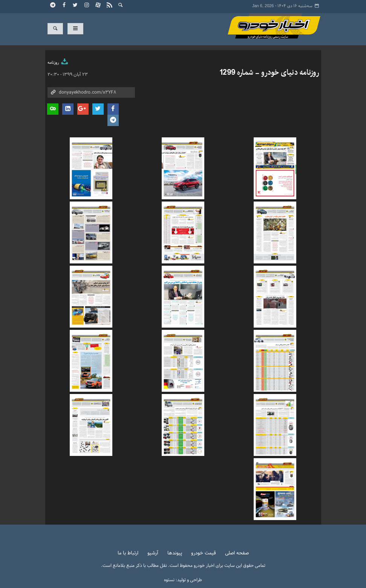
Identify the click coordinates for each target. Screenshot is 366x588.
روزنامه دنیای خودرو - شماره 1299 (269, 73)
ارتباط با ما (128, 553)
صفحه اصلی (237, 553)
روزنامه (58, 63)
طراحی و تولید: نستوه (183, 580)
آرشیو (153, 553)
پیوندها (175, 553)
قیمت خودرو (204, 553)
